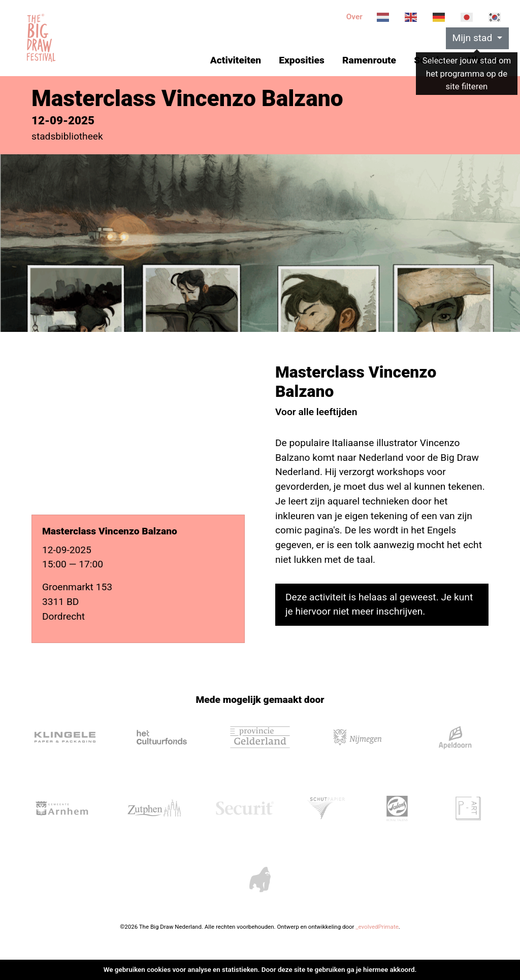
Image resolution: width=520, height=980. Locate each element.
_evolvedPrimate (377, 927)
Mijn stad (474, 38)
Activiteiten (236, 60)
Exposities (301, 60)
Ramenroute (369, 60)
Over (354, 17)
